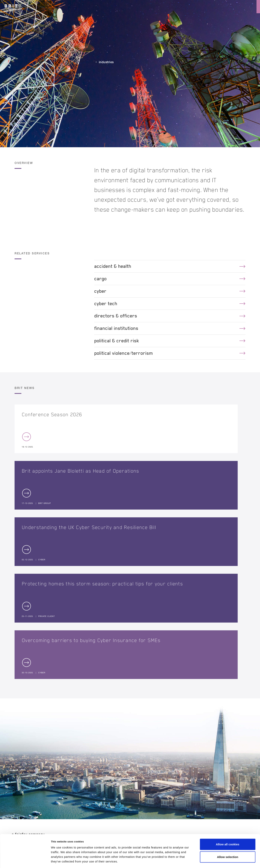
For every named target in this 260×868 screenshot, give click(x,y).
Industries (106, 62)
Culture (166, 7)
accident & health (170, 266)
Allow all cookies (228, 827)
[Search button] (240, 7)
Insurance (190, 7)
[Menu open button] (253, 7)
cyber (170, 291)
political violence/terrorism (170, 353)
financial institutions (170, 328)
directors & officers (170, 316)
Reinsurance (218, 7)
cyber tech (170, 303)
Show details (204, 860)
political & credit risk (170, 341)
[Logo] (11, 6)
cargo (170, 279)
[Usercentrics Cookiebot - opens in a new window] (25, 860)
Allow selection (227, 840)
